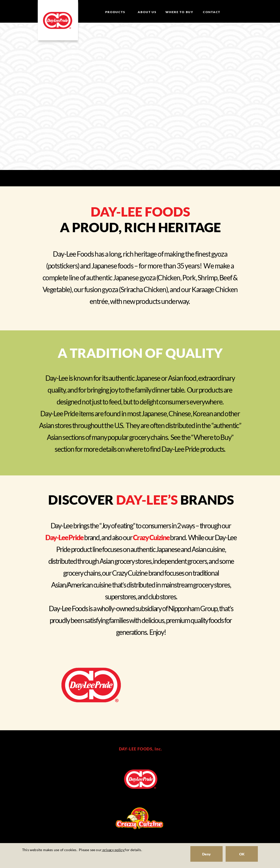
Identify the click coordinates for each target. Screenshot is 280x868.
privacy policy (113, 850)
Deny (206, 854)
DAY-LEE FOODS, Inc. (141, 749)
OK (242, 854)
